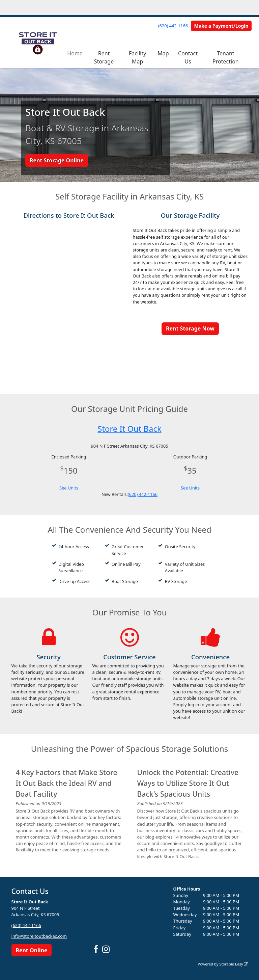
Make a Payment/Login (221, 26)
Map (163, 53)
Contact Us (188, 57)
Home (75, 53)
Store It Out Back (129, 429)
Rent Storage (104, 57)
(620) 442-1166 (173, 26)
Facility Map (137, 57)
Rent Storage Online (57, 160)
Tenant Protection (226, 57)
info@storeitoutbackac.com (39, 936)
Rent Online (31, 950)
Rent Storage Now (190, 328)
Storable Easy (233, 964)
